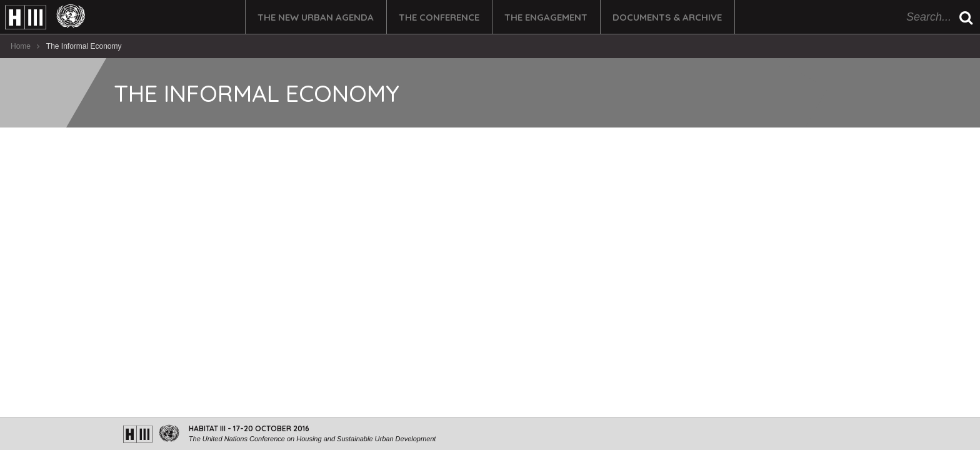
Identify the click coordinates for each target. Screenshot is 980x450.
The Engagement (546, 17)
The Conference (439, 17)
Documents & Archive (667, 17)
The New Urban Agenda (316, 17)
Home (21, 46)
